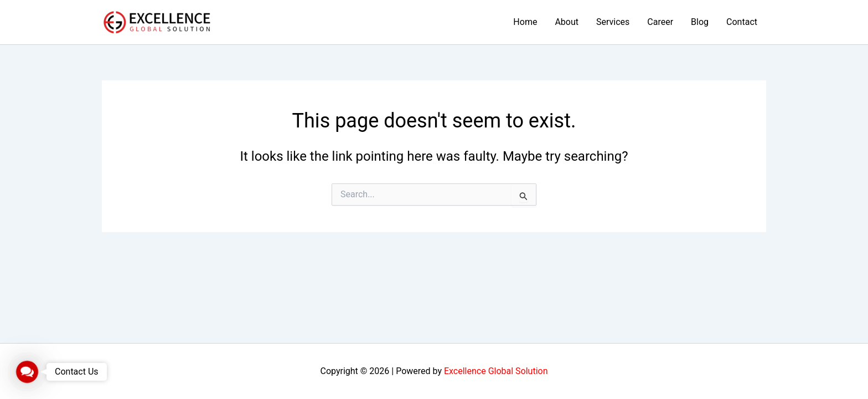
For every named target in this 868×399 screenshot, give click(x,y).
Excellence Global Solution (496, 371)
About (567, 22)
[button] (27, 372)
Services (613, 22)
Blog (700, 22)
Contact (742, 22)
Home (525, 22)
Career (660, 22)
